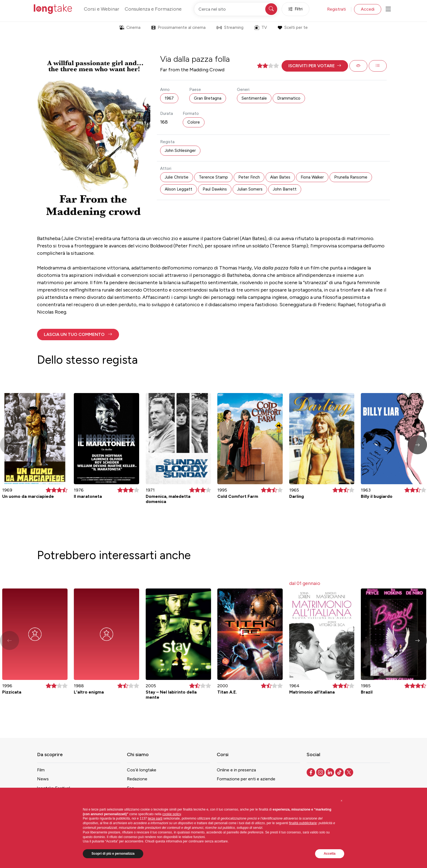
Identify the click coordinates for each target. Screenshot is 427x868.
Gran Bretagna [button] (208, 98)
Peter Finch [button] (249, 177)
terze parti (155, 818)
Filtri (295, 9)
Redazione (137, 779)
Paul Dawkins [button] (215, 189)
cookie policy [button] (172, 814)
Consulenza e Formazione (153, 9)
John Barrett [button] (285, 189)
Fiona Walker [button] (312, 177)
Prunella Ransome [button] (351, 177)
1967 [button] (169, 98)
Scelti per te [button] (293, 27)
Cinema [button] (130, 27)
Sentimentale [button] (254, 98)
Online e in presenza (236, 770)
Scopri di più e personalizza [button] (113, 854)
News (43, 779)
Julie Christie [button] (177, 177)
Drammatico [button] (289, 98)
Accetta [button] (330, 854)
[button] (315, 66)
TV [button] (261, 27)
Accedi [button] (368, 9)
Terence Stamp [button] (213, 177)
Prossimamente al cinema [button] (179, 27)
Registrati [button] (336, 9)
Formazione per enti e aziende (246, 779)
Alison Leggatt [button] (179, 189)
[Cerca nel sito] (236, 9)
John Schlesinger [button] (180, 151)
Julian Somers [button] (250, 189)
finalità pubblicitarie (303, 823)
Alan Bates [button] (280, 177)
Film (41, 770)
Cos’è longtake (142, 770)
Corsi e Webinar (102, 9)
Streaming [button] (230, 27)
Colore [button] (194, 122)
